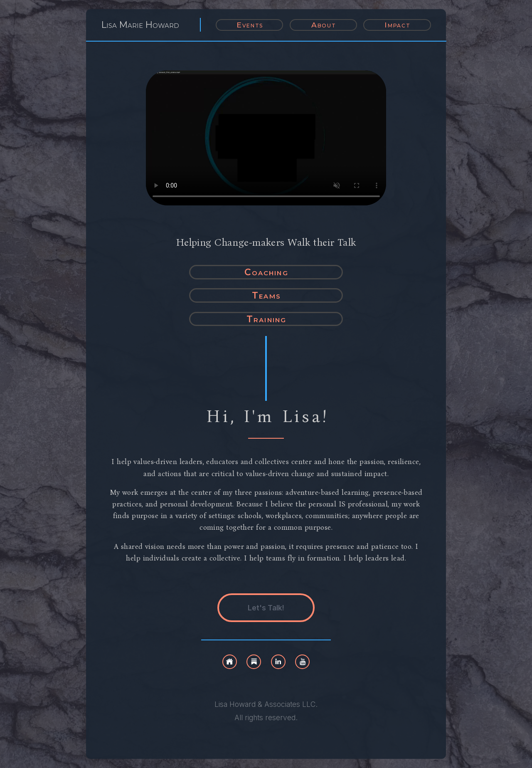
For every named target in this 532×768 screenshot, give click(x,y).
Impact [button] (397, 25)
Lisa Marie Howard (140, 25)
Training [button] (266, 319)
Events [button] (250, 25)
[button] (230, 662)
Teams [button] (266, 295)
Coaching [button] (266, 272)
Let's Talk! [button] (266, 608)
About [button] (324, 25)
